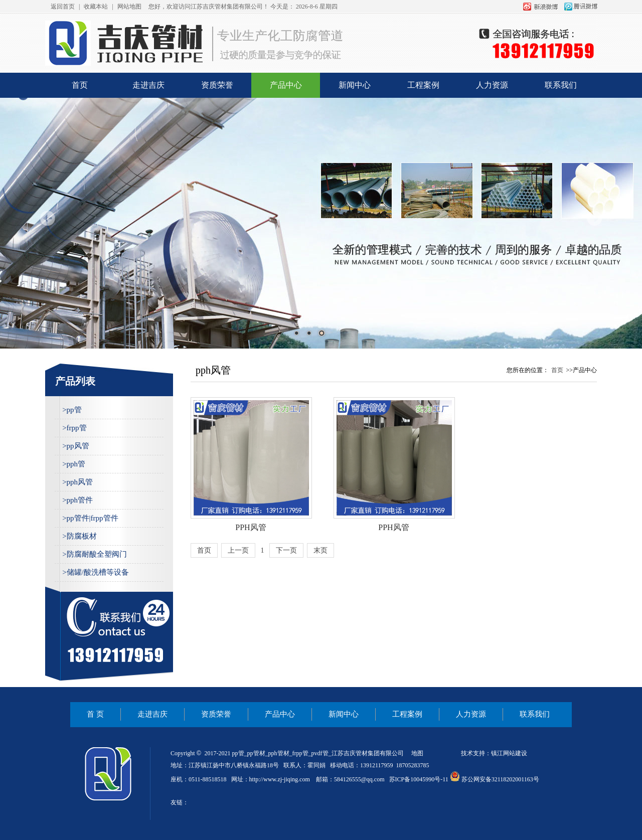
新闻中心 (355, 85)
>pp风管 (75, 446)
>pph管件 (77, 500)
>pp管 (72, 410)
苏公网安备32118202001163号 (495, 779)
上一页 (238, 550)
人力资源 (492, 85)
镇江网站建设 (509, 753)
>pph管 (74, 464)
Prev (48, 218)
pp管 (238, 753)
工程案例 (423, 85)
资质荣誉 (217, 85)
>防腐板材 (79, 536)
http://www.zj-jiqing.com (280, 779)
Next (594, 218)
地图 (417, 753)
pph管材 (279, 753)
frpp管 (300, 753)
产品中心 (286, 85)
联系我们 (561, 85)
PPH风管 (251, 527)
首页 (80, 85)
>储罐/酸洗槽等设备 (96, 572)
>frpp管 (74, 428)
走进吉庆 (148, 85)
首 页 (95, 714)
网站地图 (129, 7)
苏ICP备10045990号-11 (419, 779)
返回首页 (63, 7)
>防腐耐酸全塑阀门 (94, 554)
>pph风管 (77, 482)
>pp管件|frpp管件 (90, 518)
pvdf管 (320, 753)
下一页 (286, 550)
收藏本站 (96, 7)
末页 (320, 550)
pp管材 (256, 753)
